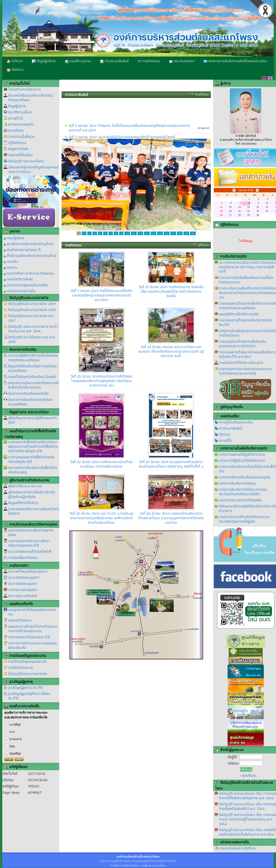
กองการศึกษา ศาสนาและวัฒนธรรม (29, 273)
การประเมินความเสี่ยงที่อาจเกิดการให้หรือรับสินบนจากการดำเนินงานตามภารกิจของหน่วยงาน (247, 293)
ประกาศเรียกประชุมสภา (24, 577)
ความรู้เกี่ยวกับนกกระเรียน (236, 422)
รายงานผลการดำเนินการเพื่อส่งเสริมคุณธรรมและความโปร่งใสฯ (243, 344)
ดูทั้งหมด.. (204, 245)
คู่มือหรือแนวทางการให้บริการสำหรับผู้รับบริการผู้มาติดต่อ (32, 494)
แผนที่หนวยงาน (78, 61)
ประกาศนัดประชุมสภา (23, 584)
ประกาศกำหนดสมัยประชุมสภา (28, 571)
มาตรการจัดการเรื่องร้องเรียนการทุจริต (245, 477)
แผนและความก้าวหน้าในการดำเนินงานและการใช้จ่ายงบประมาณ (33, 629)
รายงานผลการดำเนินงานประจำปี (29, 637)
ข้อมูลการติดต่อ (18, 149)
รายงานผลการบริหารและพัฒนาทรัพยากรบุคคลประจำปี (29, 543)
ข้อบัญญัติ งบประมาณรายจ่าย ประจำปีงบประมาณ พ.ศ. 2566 (33, 329)
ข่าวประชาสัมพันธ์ (114, 61)
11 (134, 233)
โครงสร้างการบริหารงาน (24, 89)
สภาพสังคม (16, 130)
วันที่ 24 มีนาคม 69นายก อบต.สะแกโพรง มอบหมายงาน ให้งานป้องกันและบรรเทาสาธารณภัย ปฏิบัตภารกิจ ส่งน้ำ (171, 351)
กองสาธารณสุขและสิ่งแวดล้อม (26, 285)
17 (173, 233)
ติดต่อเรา (15, 69)
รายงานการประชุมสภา (23, 590)
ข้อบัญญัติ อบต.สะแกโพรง (26, 161)
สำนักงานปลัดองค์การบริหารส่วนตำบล (30, 255)
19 (186, 233)
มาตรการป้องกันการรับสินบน (238, 483)
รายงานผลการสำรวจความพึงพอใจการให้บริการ (34, 511)
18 (180, 233)
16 (167, 233)
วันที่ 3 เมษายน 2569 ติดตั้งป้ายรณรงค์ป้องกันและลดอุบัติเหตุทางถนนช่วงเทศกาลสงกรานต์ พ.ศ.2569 (101, 295)
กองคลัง (11, 261)
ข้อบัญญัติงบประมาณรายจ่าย (28, 674)
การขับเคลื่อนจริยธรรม (23, 558)
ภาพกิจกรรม (149, 61)
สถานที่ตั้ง (225, 441)
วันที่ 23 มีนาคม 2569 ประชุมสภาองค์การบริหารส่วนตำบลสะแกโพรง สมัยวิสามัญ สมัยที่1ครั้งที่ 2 (171, 464)
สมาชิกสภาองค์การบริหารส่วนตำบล (28, 244)
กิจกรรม (224, 434)
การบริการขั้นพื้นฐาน (21, 137)
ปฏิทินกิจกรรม (17, 143)
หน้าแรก (15, 61)
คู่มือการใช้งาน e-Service (25, 486)
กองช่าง (10, 267)
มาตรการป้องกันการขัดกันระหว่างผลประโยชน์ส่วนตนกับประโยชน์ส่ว (243, 492)
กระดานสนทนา (182, 61)
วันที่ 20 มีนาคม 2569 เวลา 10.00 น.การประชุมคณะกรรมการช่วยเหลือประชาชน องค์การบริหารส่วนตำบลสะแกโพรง (101, 518)
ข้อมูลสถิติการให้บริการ (23, 503)
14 (153, 233)
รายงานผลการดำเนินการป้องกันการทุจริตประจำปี (246, 322)
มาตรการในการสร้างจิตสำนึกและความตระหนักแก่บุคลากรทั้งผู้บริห (244, 519)
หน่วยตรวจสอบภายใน (20, 291)
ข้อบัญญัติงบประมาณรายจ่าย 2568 (32, 310)
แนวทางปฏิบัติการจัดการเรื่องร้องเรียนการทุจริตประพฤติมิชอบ (33, 358)
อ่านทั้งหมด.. (202, 94)
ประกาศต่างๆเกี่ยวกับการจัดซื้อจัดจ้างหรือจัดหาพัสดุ (33, 470)
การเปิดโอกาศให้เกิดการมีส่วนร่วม (241, 363)
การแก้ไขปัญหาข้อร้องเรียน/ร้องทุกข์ (32, 377)
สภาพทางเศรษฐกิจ (21, 124)
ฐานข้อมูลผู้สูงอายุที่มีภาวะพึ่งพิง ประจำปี (29, 696)
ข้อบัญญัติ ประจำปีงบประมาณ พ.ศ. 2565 (32, 339)
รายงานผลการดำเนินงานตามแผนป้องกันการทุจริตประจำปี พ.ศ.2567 (247, 354)
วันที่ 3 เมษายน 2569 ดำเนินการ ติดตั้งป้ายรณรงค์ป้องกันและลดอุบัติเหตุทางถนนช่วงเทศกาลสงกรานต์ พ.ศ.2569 (129, 133)
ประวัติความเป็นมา (20, 112)
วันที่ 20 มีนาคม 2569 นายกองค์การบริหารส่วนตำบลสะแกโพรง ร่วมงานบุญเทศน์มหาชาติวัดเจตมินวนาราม (171, 518)
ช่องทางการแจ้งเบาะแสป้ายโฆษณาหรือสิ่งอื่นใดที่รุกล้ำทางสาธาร (33, 385)
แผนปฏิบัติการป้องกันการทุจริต (239, 314)
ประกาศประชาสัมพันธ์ (23, 596)
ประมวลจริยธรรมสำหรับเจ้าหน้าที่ (30, 551)
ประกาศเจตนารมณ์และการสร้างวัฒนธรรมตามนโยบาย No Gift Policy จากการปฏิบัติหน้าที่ (247, 267)
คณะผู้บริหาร (14, 238)
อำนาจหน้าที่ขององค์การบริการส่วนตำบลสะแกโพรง (31, 98)
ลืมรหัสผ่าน (249, 776)
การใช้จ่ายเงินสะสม (21, 668)
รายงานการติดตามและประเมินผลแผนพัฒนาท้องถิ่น (32, 645)
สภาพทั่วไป (15, 118)
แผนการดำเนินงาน (20, 620)
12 (140, 233)
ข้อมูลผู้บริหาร (44, 61)
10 (127, 233)
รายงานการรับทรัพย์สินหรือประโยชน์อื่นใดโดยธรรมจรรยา (246, 280)
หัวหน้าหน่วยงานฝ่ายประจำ (22, 250)
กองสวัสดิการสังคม (18, 279)
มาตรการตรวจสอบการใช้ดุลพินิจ (240, 500)
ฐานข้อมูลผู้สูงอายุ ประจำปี (25, 687)
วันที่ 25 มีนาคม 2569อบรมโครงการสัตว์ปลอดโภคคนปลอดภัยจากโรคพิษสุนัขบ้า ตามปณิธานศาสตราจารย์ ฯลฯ (101, 381)
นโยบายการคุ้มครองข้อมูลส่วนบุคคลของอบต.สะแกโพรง (33, 169)
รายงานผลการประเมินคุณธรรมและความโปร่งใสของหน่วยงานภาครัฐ (246, 371)
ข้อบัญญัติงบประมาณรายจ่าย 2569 (32, 304)
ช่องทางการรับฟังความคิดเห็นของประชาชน (235, 61)
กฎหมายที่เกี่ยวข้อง (20, 155)
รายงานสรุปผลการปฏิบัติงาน (238, 848)
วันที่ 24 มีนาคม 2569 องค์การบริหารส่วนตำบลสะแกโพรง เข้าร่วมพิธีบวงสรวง (101, 464)
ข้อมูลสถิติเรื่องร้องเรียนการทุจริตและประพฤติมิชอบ (33, 368)
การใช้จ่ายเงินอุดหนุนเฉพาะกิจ (27, 661)
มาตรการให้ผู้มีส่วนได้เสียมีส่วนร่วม (242, 460)
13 (147, 233)
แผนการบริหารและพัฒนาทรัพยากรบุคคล (31, 532)
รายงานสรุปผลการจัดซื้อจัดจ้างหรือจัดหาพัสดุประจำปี (31, 459)
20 (193, 233)
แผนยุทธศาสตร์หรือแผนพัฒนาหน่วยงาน (32, 612)
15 (160, 233)
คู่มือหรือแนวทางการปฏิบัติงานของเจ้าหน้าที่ (32, 420)
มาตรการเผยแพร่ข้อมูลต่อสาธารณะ (242, 454)
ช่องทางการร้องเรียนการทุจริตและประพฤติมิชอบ (31, 402)
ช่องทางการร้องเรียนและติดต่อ (28, 393)
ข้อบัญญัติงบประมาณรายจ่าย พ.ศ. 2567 (31, 318)
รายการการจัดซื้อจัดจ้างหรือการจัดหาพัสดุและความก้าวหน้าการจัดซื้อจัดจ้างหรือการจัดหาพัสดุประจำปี (33, 446)
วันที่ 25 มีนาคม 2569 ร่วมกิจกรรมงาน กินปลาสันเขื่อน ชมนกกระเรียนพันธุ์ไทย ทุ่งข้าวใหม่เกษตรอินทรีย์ (171, 291)
